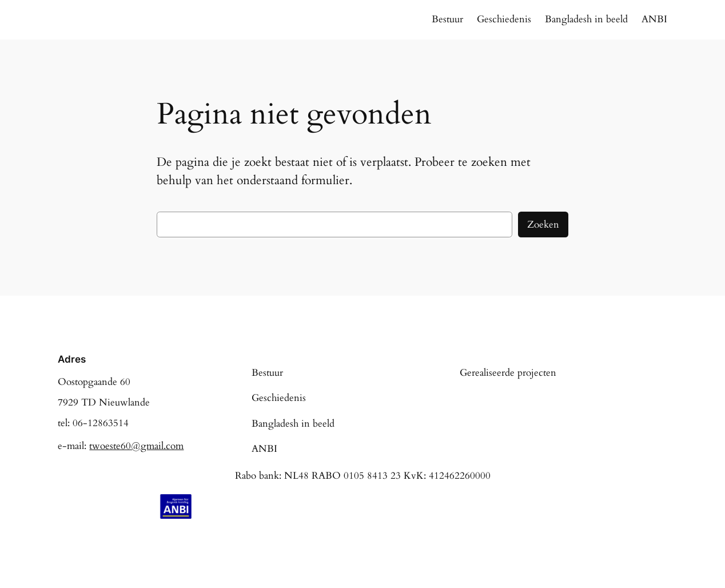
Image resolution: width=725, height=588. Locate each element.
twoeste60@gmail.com (136, 446)
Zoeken (543, 225)
